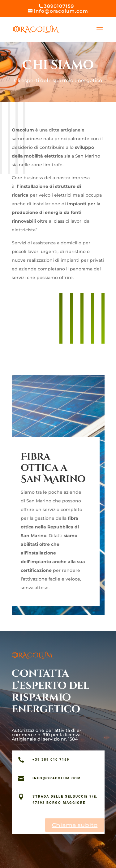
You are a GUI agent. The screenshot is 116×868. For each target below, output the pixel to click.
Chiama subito (75, 824)
